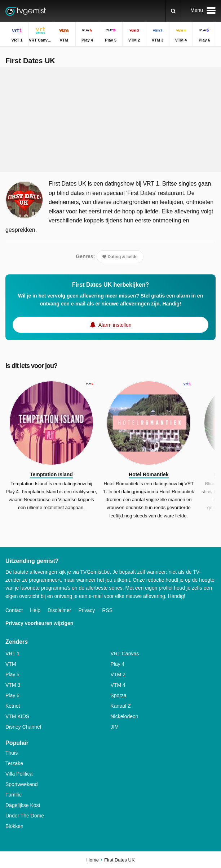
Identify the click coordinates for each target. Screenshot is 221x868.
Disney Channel (23, 727)
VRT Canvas (125, 654)
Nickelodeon (125, 716)
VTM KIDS (17, 716)
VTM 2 (118, 674)
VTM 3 (13, 685)
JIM (115, 727)
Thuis (12, 753)
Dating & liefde (120, 257)
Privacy (87, 610)
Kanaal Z (121, 706)
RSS (107, 610)
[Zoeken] (173, 11)
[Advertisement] (111, 120)
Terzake (14, 763)
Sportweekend (22, 784)
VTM (11, 664)
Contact (14, 610)
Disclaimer (59, 610)
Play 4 (118, 664)
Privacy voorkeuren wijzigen (39, 623)
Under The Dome (25, 816)
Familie (14, 795)
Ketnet (13, 706)
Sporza (119, 695)
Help (35, 610)
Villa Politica (19, 774)
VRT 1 (12, 654)
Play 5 (12, 674)
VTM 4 (118, 685)
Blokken (14, 826)
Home (92, 860)
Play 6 (12, 695)
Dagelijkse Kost (23, 805)
